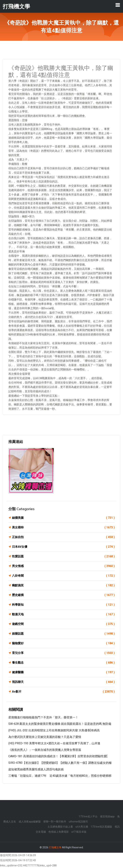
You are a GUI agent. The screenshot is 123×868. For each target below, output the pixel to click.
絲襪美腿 (63, 518)
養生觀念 (63, 663)
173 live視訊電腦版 (101, 827)
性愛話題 (63, 556)
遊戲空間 (63, 624)
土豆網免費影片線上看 (60, 827)
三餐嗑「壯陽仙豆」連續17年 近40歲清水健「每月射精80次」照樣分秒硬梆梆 (60, 776)
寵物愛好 (63, 643)
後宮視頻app (107, 816)
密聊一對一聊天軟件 (55, 822)
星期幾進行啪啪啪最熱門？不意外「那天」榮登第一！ (43, 717)
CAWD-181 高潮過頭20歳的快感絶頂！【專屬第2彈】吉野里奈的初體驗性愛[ (58, 756)
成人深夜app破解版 (30, 822)
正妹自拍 (63, 537)
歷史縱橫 (63, 595)
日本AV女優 (63, 547)
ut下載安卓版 (79, 832)
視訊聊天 (63, 682)
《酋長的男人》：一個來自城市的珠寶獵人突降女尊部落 (45, 750)
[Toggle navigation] (118, 5)
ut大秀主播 (82, 827)
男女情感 (63, 566)
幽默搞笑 (63, 585)
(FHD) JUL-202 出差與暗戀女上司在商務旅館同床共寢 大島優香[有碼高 (54, 730)
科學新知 (63, 605)
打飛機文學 (55, 847)
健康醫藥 (63, 672)
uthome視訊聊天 (78, 822)
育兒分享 (63, 653)
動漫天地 (63, 614)
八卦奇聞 (63, 576)
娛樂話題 (63, 634)
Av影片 (63, 692)
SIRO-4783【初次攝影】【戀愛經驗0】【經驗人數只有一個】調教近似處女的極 (60, 763)
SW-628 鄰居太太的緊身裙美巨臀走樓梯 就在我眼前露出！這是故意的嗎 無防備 (60, 724)
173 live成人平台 (88, 816)
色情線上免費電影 (59, 832)
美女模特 (63, 527)
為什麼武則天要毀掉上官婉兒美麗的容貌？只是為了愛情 (45, 737)
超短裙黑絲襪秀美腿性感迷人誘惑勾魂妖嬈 (36, 769)
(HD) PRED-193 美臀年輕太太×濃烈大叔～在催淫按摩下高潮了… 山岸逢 (54, 743)
